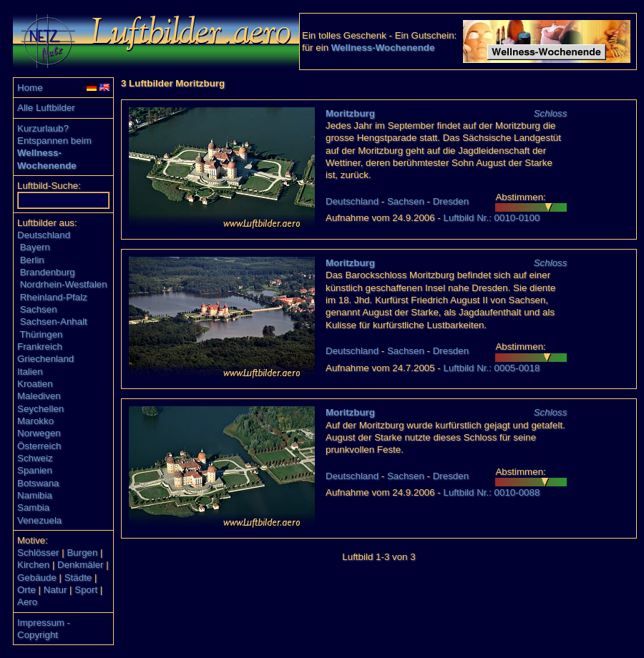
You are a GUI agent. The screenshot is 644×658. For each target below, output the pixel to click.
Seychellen (40, 409)
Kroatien (35, 384)
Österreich (39, 446)
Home (30, 88)
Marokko (35, 421)
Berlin (32, 260)
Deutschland (44, 235)
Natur (55, 590)
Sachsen (39, 309)
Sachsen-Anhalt (54, 321)
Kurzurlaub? (43, 128)
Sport (86, 590)
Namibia (35, 495)
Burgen (82, 553)
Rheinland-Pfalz (54, 297)
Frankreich (40, 347)
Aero (27, 602)
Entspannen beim (54, 141)
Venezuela (39, 520)
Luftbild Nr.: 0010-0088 (491, 492)
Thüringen (41, 334)
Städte (78, 578)
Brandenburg (48, 272)
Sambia (33, 507)
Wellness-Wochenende (383, 48)
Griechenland (45, 359)
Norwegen (39, 433)
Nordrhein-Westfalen (64, 284)
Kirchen (33, 565)
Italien (30, 372)
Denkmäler (80, 565)
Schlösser (38, 553)
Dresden (451, 201)
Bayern (35, 247)
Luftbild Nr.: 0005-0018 (491, 368)
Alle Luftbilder (46, 108)
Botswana (38, 483)
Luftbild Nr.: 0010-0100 (491, 218)
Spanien (35, 470)
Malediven (39, 396)
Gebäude (37, 578)
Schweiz (35, 458)
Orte (26, 590)
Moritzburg (350, 113)
